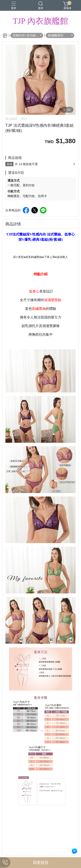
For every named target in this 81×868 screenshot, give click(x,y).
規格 (10, 164)
